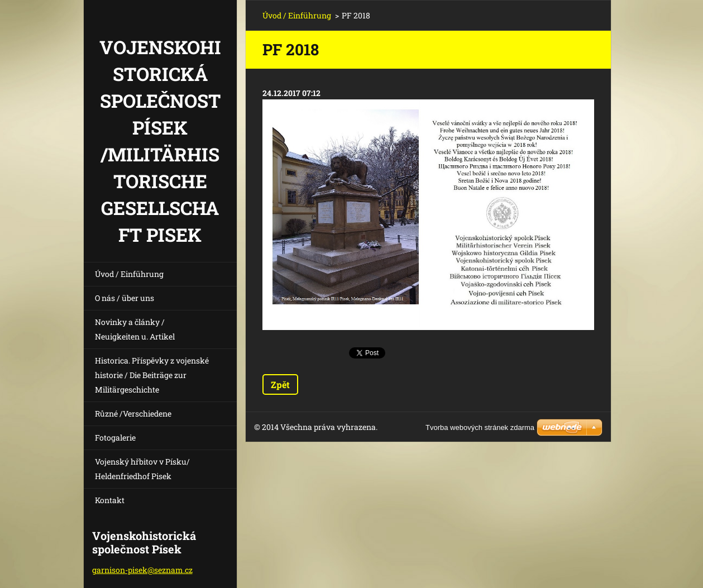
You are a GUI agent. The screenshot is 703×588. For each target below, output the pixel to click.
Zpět (280, 384)
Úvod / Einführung (129, 274)
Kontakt (110, 500)
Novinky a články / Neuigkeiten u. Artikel (135, 329)
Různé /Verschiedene (133, 413)
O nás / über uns (125, 298)
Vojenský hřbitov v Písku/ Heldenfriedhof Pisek (142, 469)
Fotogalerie (115, 438)
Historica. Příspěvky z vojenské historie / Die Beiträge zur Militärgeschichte (152, 375)
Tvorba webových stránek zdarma (480, 427)
